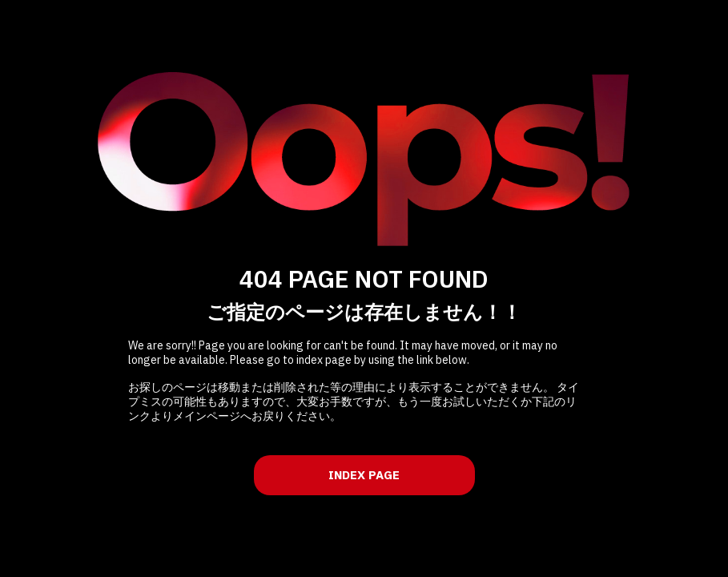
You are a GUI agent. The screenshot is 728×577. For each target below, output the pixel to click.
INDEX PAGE (364, 475)
